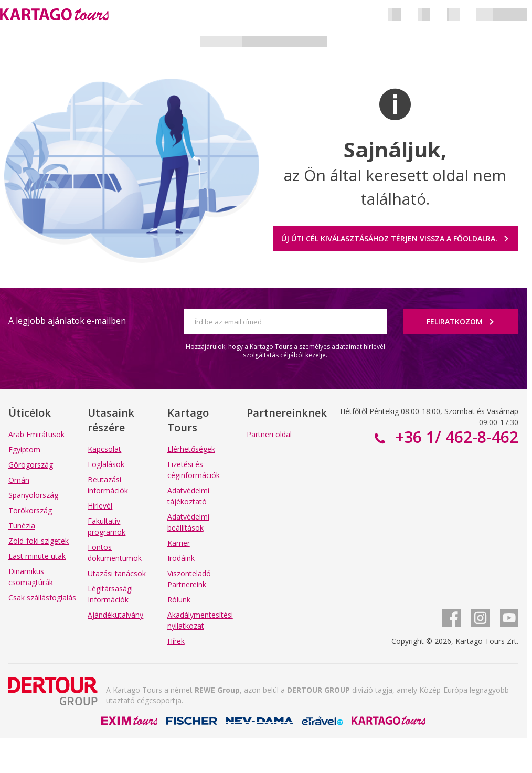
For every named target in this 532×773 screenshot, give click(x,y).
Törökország (30, 510)
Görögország (31, 465)
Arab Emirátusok (36, 434)
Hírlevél (100, 506)
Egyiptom (24, 449)
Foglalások (106, 464)
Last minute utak (37, 556)
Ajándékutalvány (115, 615)
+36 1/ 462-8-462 (455, 437)
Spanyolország (33, 495)
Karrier (179, 543)
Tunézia (22, 526)
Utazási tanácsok (117, 573)
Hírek (176, 641)
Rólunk (179, 600)
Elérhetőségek (191, 449)
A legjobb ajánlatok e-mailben (67, 321)
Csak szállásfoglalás (42, 597)
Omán (19, 480)
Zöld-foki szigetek (39, 541)
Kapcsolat (104, 449)
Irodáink (181, 558)
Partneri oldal (269, 434)
